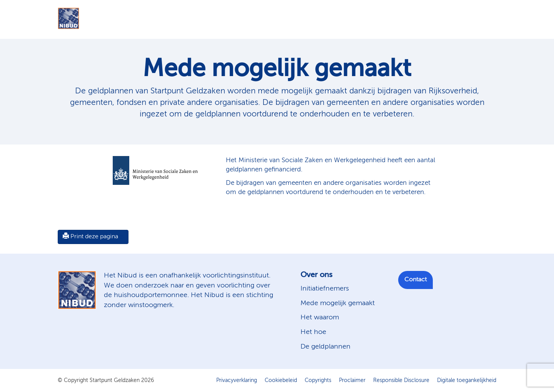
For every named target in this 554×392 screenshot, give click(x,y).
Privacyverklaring (237, 380)
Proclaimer (352, 380)
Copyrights (318, 380)
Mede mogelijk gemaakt (338, 303)
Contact (415, 280)
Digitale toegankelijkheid (467, 380)
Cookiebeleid (281, 380)
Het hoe (313, 332)
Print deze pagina (90, 236)
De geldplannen (325, 347)
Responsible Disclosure (401, 380)
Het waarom (320, 317)
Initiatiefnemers (325, 289)
